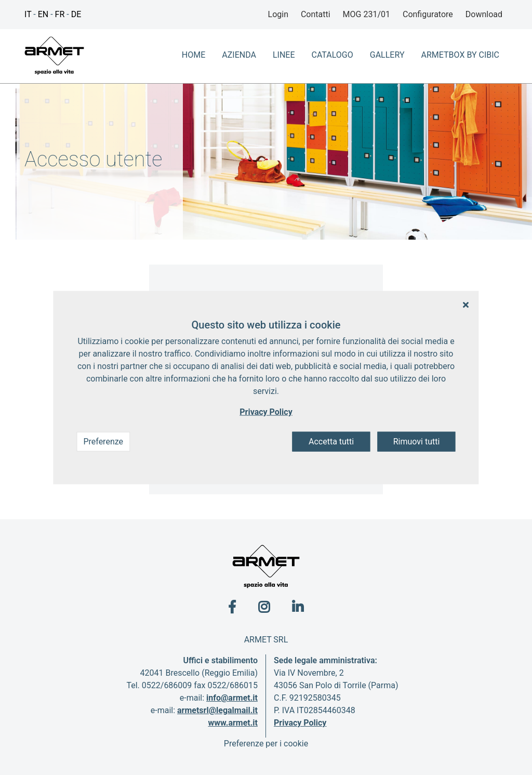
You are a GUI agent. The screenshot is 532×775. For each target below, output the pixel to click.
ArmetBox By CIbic (460, 55)
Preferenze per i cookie (266, 744)
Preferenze (103, 442)
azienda (239, 55)
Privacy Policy (300, 723)
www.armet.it (233, 723)
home (194, 55)
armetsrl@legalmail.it (217, 710)
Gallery (387, 55)
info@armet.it (232, 698)
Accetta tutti (331, 442)
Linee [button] (284, 55)
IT (28, 14)
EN (43, 14)
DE (76, 14)
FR (60, 14)
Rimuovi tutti (417, 442)
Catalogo (332, 55)
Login (278, 14)
